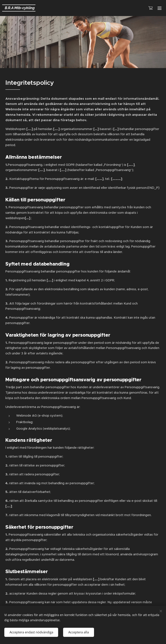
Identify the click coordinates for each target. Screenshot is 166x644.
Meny (160, 8)
